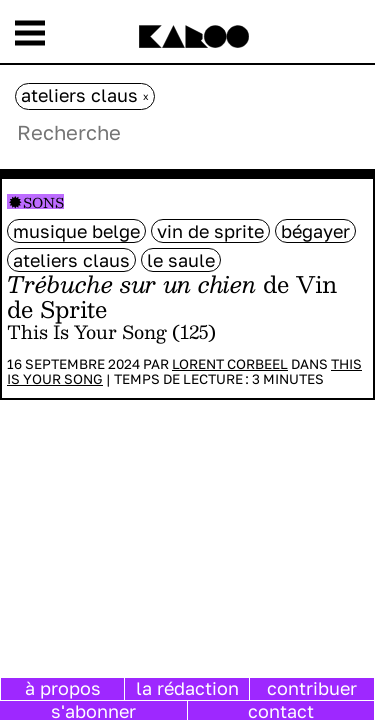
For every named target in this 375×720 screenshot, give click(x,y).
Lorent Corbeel (230, 364)
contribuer (312, 688)
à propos (63, 688)
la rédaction (187, 688)
